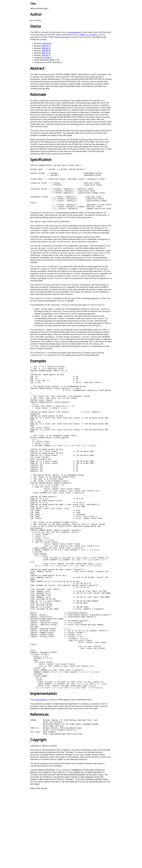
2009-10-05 (46, 53)
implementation (41, 773)
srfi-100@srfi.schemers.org (88, 35)
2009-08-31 (47, 43)
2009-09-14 (46, 46)
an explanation (74, 32)
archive (43, 39)
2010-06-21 (47, 58)
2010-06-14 (46, 55)
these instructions (62, 37)
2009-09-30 (46, 51)
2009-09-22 (46, 48)
